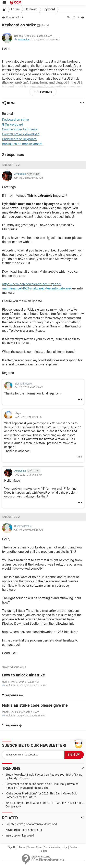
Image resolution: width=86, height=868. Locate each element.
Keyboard (49, 9)
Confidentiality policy (56, 847)
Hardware (31, 9)
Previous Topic (15, 17)
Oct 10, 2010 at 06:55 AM (29, 530)
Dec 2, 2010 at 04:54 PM (46, 40)
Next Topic (73, 17)
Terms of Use (34, 847)
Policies (43, 851)
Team (22, 847)
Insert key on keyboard (20, 835)
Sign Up (12, 847)
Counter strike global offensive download (31, 824)
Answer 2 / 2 (11, 517)
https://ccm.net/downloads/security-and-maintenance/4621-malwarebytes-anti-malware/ (37, 286)
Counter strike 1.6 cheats (20, 129)
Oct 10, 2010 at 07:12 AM (29, 178)
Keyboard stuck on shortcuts (24, 830)
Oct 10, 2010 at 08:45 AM (29, 387)
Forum (15, 9)
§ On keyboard (13, 124)
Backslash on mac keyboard (22, 144)
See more (46, 92)
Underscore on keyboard (19, 139)
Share (11, 103)
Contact (74, 847)
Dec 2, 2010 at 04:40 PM (28, 417)
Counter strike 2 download (21, 134)
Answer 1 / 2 (11, 165)
